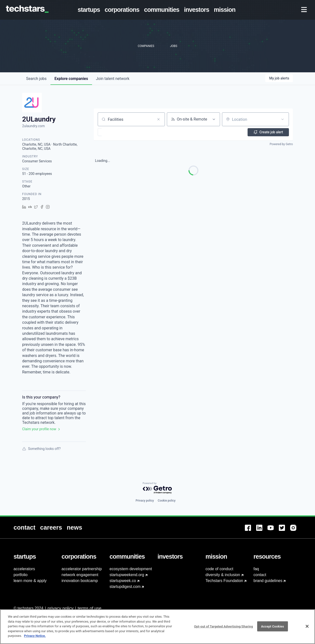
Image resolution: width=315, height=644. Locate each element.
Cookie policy (167, 501)
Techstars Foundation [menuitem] (224, 581)
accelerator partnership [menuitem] (82, 569)
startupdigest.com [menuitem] (125, 587)
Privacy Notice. (35, 638)
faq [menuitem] (256, 569)
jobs (36, 79)
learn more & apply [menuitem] (30, 581)
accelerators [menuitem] (24, 569)
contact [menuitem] (260, 575)
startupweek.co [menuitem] (123, 581)
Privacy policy (145, 501)
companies (71, 79)
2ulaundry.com (33, 126)
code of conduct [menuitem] (219, 569)
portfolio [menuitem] (21, 575)
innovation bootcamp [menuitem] (80, 581)
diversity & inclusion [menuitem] (223, 575)
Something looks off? (41, 449)
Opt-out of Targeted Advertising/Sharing (223, 629)
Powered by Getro (281, 144)
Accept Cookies (273, 629)
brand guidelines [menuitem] (268, 581)
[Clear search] (158, 119)
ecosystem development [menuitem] (131, 569)
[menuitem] (90, 10)
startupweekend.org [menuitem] (127, 575)
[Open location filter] (283, 119)
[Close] (307, 629)
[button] (114, 132)
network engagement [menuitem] (80, 575)
